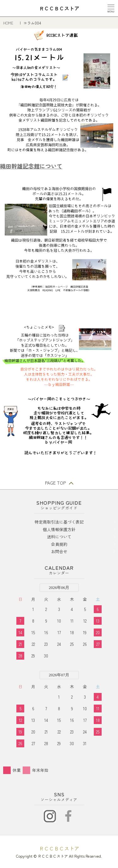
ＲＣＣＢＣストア (59, 848)
